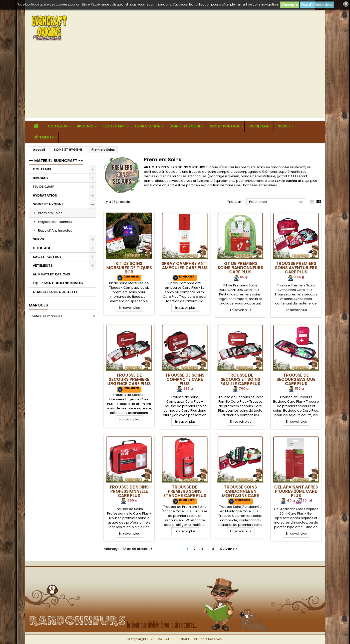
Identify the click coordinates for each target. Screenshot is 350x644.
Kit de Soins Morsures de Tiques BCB (129, 268)
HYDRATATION (148, 126)
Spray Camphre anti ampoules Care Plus (185, 266)
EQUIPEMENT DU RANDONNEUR (58, 283)
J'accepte (289, 5)
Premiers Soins (50, 213)
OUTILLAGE (259, 126)
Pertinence (277, 202)
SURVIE (284, 126)
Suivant (229, 549)
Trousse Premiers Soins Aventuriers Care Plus (296, 268)
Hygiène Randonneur (55, 222)
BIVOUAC (85, 126)
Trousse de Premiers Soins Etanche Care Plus (185, 491)
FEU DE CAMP (114, 126)
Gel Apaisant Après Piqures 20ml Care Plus (296, 491)
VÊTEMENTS (44, 137)
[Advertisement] (175, 83)
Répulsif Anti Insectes (55, 230)
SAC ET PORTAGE (225, 126)
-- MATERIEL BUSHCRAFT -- (56, 161)
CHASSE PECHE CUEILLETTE (55, 292)
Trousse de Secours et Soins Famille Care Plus (240, 379)
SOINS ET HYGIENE (185, 126)
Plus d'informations (317, 5)
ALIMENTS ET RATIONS (51, 274)
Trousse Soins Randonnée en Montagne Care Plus (240, 493)
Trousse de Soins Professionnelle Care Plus (129, 491)
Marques (38, 305)
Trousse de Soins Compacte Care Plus (185, 379)
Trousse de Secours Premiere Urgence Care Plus (129, 379)
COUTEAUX (58, 126)
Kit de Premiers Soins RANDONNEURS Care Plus (240, 268)
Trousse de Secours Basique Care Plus (296, 379)
